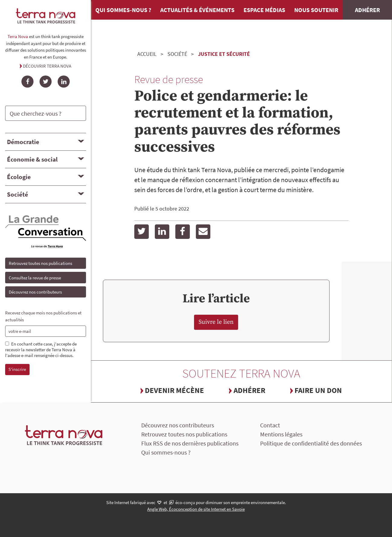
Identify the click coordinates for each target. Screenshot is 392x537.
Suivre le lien (216, 322)
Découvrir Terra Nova (47, 66)
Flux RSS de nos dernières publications (190, 443)
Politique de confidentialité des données (311, 443)
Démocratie (23, 142)
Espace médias (264, 10)
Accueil (147, 54)
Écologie (19, 177)
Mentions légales (281, 434)
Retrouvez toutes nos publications (40, 263)
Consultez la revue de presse (35, 278)
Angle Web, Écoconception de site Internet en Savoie (196, 509)
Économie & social (32, 159)
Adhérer (367, 10)
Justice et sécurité (224, 54)
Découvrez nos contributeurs (35, 292)
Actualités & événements (197, 10)
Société (18, 194)
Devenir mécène (174, 390)
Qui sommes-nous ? (123, 10)
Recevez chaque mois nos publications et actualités (43, 316)
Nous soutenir (316, 10)
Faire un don (318, 390)
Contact (270, 425)
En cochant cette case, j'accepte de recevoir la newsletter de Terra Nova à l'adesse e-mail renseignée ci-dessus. (41, 350)
